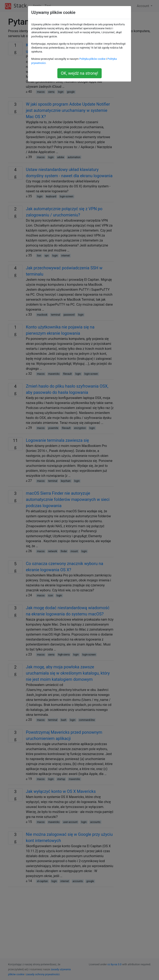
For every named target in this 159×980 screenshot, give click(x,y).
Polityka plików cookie (92, 59)
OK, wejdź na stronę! (79, 73)
